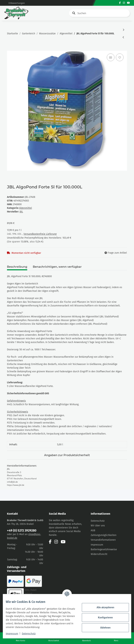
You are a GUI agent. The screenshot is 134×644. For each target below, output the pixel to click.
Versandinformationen (103, 540)
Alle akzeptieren (103, 605)
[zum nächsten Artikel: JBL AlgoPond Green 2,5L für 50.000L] (123, 30)
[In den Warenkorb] (10, 49)
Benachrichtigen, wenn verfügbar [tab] (57, 267)
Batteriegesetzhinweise (104, 549)
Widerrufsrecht (99, 554)
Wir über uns (98, 526)
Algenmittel (26, 208)
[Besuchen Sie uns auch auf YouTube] (128, 3)
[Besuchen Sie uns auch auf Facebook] (120, 3)
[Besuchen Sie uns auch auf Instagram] (124, 3)
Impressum (97, 545)
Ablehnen (103, 626)
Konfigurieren (103, 616)
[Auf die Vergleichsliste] (111, 57)
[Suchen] (99, 13)
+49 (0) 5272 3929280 (22, 531)
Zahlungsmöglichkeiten (104, 535)
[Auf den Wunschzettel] (120, 57)
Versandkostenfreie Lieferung (40, 234)
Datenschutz (98, 521)
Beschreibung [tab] (17, 267)
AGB (93, 530)
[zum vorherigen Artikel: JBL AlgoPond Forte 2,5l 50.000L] (123, 37)
